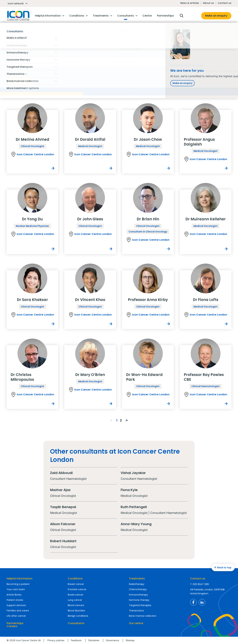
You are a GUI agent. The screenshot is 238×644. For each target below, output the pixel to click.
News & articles (190, 3)
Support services (16, 605)
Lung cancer (75, 600)
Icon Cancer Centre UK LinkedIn (202, 602)
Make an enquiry (216, 16)
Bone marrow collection (143, 616)
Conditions (75, 579)
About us (208, 3)
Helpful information (20, 579)
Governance (112, 640)
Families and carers (18, 611)
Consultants (76, 623)
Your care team (16, 589)
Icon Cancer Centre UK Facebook (193, 602)
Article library (14, 595)
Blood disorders (76, 611)
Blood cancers (76, 605)
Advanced (16, 71)
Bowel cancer (76, 595)
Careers (12, 626)
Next (126, 420)
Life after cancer (16, 616)
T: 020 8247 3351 (199, 584)
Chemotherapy (138, 589)
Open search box (181, 16)
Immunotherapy (138, 595)
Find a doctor (20, 81)
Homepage (18, 16)
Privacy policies (56, 640)
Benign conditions (78, 616)
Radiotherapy (137, 584)
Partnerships (15, 623)
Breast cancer (76, 584)
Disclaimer (94, 640)
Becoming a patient (18, 584)
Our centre (136, 623)
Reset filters (158, 70)
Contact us (225, 3)
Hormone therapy (139, 600)
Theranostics (136, 611)
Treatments (137, 579)
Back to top (222, 568)
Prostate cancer (77, 589)
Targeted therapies (140, 605)
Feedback (76, 640)
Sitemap (130, 640)
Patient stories (15, 600)
